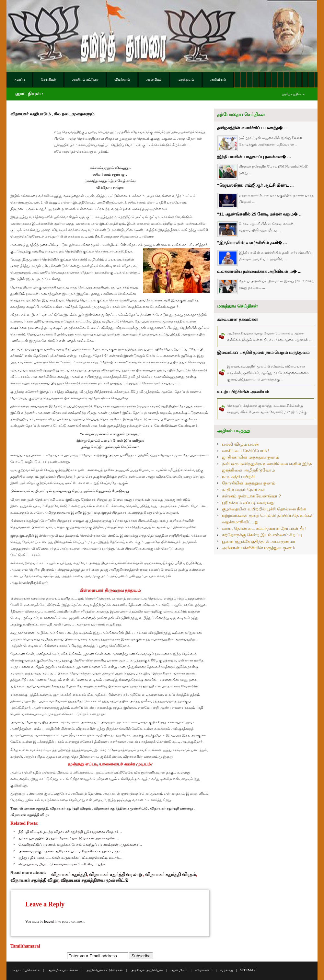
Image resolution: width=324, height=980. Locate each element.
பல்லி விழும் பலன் (240, 444)
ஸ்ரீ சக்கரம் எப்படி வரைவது (248, 502)
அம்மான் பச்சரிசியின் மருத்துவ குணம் (258, 548)
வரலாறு (227, 970)
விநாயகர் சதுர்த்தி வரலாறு (116, 874)
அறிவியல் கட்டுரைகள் (104, 970)
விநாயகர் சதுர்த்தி (69, 874)
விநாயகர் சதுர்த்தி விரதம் (171, 874)
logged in (51, 921)
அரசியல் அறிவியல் (147, 970)
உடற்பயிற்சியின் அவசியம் (243, 392)
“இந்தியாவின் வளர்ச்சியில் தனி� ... (252, 243)
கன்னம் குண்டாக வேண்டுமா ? (251, 496)
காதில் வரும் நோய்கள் (243, 490)
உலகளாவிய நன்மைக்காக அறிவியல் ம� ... (259, 271)
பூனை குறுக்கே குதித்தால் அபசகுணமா (259, 541)
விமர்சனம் (204, 970)
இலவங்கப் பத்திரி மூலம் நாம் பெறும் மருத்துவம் (263, 352)
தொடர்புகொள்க (26, 970)
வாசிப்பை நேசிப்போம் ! (245, 451)
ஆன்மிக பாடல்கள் (63, 970)
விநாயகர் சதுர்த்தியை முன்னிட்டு (95, 880)
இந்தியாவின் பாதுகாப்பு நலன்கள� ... (254, 157)
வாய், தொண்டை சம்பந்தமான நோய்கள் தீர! (264, 528)
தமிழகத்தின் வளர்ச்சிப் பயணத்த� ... (252, 128)
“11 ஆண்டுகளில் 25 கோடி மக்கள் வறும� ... (260, 214)
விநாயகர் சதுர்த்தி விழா (34, 880)
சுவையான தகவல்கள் (237, 319)
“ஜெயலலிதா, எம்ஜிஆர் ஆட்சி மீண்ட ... (255, 185)
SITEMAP (248, 970)
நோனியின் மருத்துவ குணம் (249, 483)
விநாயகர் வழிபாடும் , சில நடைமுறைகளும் (52, 114)
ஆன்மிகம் (179, 970)
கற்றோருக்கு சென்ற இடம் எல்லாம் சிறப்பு (262, 535)
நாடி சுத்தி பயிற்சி (238, 477)
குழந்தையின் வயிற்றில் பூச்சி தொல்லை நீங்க (264, 509)
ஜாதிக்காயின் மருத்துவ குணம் (250, 457)
